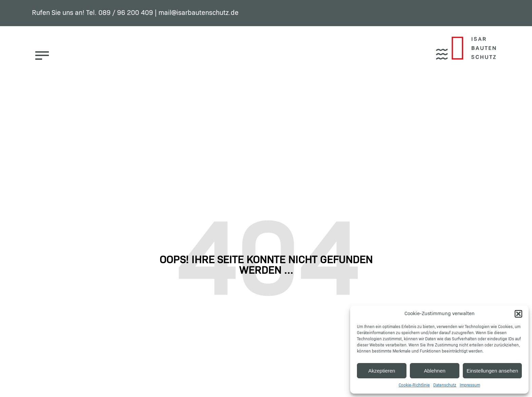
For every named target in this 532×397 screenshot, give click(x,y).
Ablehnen (434, 371)
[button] (518, 314)
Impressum (470, 385)
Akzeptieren (382, 371)
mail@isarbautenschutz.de (198, 13)
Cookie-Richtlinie (414, 385)
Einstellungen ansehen (492, 371)
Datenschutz (445, 385)
